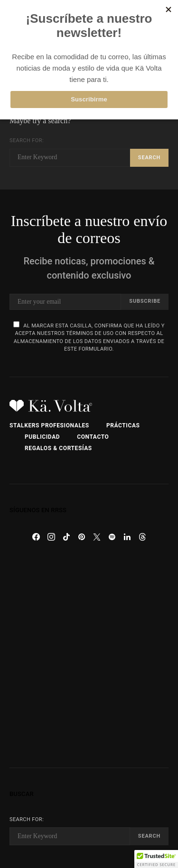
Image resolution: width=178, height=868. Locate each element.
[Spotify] (112, 537)
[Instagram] (51, 537)
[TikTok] (66, 537)
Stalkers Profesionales (49, 425)
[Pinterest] (82, 537)
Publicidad (42, 437)
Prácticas (123, 425)
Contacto (93, 437)
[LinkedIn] (127, 537)
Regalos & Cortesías (58, 448)
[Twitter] (97, 537)
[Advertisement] (89, 656)
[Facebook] (36, 537)
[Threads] (142, 537)
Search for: (27, 140)
